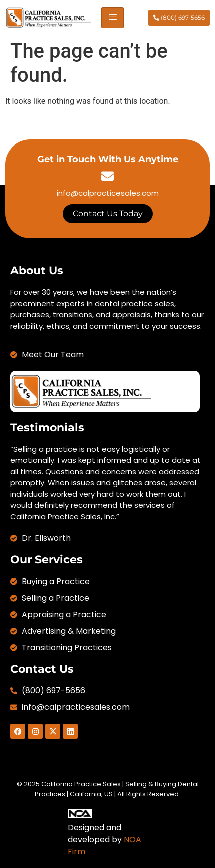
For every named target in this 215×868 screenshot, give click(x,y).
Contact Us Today (108, 213)
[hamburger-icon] (113, 18)
